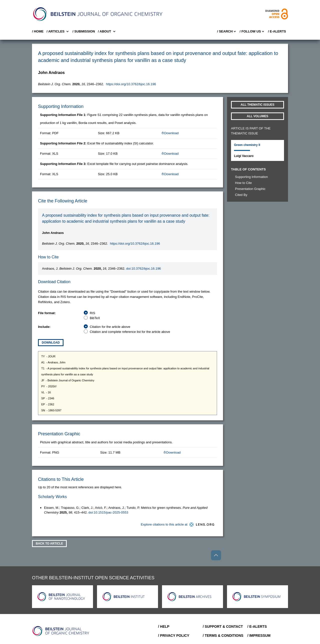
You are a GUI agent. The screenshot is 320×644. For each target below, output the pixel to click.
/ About (107, 31)
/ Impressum (259, 636)
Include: (44, 327)
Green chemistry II (247, 145)
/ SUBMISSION (84, 31)
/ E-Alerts (277, 31)
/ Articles (58, 31)
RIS (92, 313)
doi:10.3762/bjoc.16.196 (144, 269)
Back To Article (49, 544)
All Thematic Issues (258, 105)
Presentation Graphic (250, 189)
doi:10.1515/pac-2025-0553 (108, 512)
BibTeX (95, 318)
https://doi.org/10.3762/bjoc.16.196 (131, 84)
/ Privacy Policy (174, 636)
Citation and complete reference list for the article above (130, 332)
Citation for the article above (110, 327)
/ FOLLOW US (252, 31)
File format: (47, 313)
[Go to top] (216, 555)
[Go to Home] (61, 631)
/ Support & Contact (223, 627)
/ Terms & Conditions (223, 636)
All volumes (257, 116)
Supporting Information (251, 177)
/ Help (164, 627)
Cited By (241, 195)
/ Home (38, 31)
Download (170, 133)
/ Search (227, 31)
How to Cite (243, 183)
